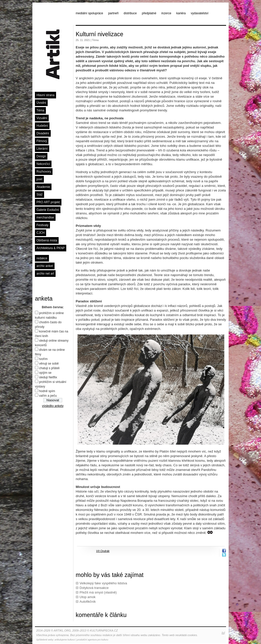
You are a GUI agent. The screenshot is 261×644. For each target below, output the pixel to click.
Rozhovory (44, 172)
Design (41, 156)
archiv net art (45, 274)
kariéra (181, 13)
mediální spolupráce (89, 13)
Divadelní (43, 133)
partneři (113, 13)
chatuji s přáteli (49, 368)
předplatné (149, 13)
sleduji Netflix (48, 377)
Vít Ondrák (103, 551)
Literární (42, 149)
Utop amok (88, 597)
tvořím (43, 359)
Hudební (42, 126)
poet (39, 179)
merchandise (45, 217)
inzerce (166, 13)
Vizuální (42, 118)
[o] (223, 633)
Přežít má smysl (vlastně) (98, 592)
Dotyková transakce (94, 588)
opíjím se (45, 373)
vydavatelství (200, 13)
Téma (40, 110)
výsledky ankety (53, 406)
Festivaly (42, 225)
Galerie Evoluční (48, 210)
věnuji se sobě (49, 364)
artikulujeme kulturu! (65, 640)
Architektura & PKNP (51, 248)
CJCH (41, 233)
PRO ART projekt (48, 202)
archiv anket (45, 266)
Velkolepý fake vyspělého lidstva (103, 583)
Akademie (43, 187)
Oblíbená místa (47, 240)
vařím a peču (48, 396)
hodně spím (47, 391)
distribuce (130, 13)
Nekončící (43, 164)
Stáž (40, 195)
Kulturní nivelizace (100, 34)
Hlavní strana (45, 95)
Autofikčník (88, 602)
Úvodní (41, 103)
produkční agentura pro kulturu (93, 640)
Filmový (42, 141)
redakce (42, 258)
